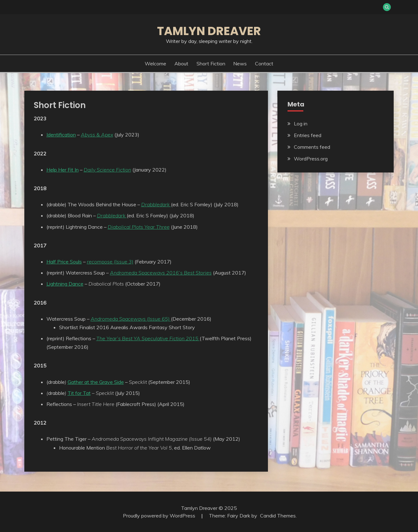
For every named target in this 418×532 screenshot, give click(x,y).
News (240, 63)
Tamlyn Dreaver (209, 31)
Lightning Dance (65, 284)
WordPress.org (311, 159)
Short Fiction (211, 63)
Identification (61, 135)
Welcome (155, 63)
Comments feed (312, 147)
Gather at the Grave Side (96, 382)
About (181, 63)
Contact (264, 63)
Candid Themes (278, 516)
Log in (301, 124)
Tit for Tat (79, 393)
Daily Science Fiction (107, 170)
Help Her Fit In (63, 170)
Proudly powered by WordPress (160, 516)
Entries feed (308, 135)
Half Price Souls (64, 262)
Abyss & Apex (97, 135)
